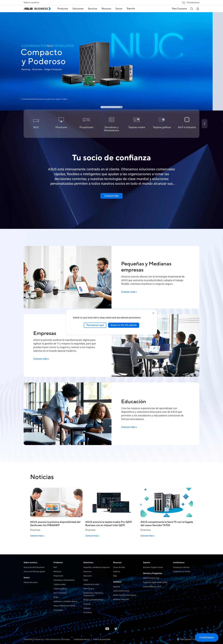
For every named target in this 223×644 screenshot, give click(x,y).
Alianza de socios (31, 582)
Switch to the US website (124, 325)
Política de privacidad (102, 639)
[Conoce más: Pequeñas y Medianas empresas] (129, 292)
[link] (111, 55)
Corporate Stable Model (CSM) (155, 582)
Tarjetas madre (60, 584)
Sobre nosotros (31, 3)
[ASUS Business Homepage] (37, 9)
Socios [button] (119, 9)
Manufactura (89, 589)
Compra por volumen (181, 567)
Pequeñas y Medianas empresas (96, 567)
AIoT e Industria (60, 593)
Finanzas (87, 604)
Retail (86, 580)
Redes (56, 597)
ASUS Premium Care (151, 578)
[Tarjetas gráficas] (162, 124)
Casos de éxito (119, 567)
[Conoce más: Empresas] (41, 359)
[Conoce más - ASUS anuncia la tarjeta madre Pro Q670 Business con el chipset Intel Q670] (111, 536)
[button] (191, 9)
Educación (88, 576)
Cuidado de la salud (91, 584)
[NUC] (36, 124)
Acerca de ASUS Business (34, 567)
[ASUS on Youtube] (107, 629)
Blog (115, 576)
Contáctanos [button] (191, 3)
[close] (153, 313)
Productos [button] (63, 9)
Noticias (117, 572)
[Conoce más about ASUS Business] (111, 196)
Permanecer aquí (95, 325)
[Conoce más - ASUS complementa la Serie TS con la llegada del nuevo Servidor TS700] (167, 536)
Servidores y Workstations (64, 580)
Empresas (87, 572)
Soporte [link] (131, 9)
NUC (55, 567)
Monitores (58, 572)
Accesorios (58, 610)
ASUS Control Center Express (125, 595)
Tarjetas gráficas (60, 589)
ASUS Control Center (121, 591)
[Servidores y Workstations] (112, 124)
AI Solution (88, 612)
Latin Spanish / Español (188, 639)
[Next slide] (205, 124)
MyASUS (117, 587)
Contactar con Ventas (182, 572)
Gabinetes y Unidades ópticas (65, 601)
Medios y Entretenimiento (94, 600)
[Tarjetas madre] (137, 124)
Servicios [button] (93, 9)
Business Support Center (153, 567)
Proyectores (58, 576)
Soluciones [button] (78, 9)
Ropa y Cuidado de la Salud (64, 606)
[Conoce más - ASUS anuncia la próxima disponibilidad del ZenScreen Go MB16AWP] (56, 536)
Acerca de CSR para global (34, 572)
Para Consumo (179, 9)
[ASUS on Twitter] (116, 629)
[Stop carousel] (121, 107)
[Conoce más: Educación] (129, 427)
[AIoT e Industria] (187, 124)
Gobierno (87, 608)
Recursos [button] (106, 9)
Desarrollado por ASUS (152, 587)
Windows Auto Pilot (121, 599)
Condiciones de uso (82, 639)
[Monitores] (61, 124)
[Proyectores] (86, 124)
